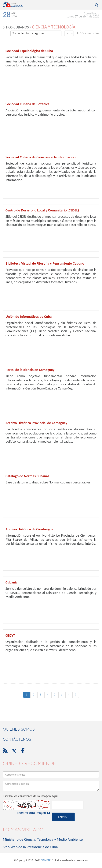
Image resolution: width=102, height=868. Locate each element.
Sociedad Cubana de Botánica (27, 104)
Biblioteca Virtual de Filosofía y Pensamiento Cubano (45, 263)
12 (70, 34)
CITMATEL (46, 860)
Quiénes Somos (19, 729)
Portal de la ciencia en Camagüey (30, 370)
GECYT (10, 635)
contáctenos (17, 739)
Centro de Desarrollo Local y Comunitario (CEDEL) (42, 210)
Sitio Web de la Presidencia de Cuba (30, 847)
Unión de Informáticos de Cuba (29, 317)
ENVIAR (63, 817)
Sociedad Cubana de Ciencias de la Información (41, 157)
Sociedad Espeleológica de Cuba (29, 51)
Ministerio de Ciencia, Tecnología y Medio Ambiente (43, 839)
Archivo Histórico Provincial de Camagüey (36, 423)
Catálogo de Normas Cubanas (27, 476)
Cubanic (11, 582)
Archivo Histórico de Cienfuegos (29, 529)
